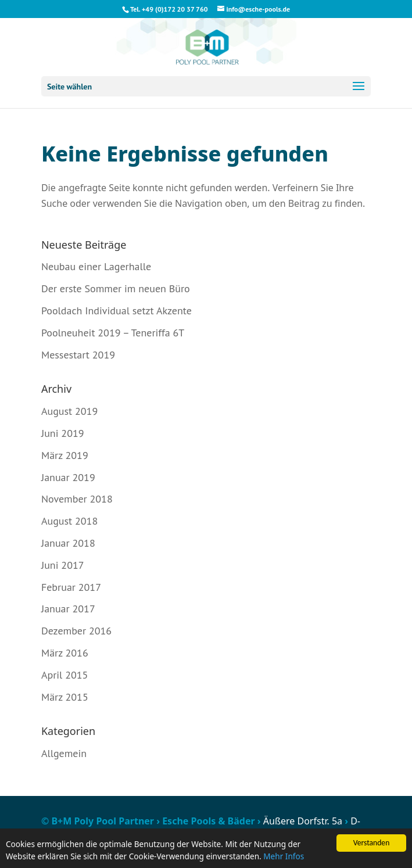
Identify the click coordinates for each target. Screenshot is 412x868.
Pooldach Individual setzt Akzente (117, 311)
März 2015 (65, 697)
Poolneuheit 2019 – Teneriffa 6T (113, 333)
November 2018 (77, 499)
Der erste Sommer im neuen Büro (116, 288)
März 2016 (65, 653)
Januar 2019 (68, 477)
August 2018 (69, 521)
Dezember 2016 (76, 631)
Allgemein (64, 753)
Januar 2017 (68, 609)
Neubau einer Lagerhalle (96, 266)
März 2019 (65, 455)
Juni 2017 (63, 565)
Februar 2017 (71, 587)
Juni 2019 (63, 433)
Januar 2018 (68, 543)
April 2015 (65, 675)
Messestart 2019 (78, 355)
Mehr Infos (284, 857)
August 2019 (69, 411)
